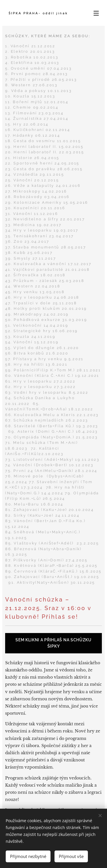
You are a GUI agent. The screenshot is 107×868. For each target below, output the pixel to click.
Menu (96, 13)
